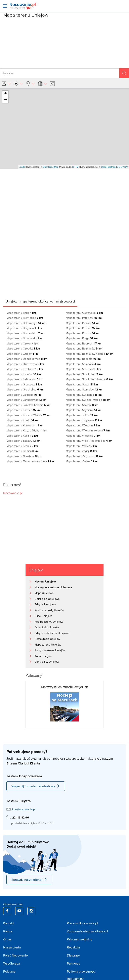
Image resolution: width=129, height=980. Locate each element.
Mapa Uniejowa (44, 593)
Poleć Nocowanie (15, 955)
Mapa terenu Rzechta (83, 359)
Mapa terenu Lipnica (23, 451)
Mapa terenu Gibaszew (24, 384)
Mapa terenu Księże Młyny (27, 430)
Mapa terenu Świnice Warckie (88, 400)
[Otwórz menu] (5, 6)
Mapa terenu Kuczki (22, 436)
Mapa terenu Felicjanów (25, 379)
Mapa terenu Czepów (23, 348)
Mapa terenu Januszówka (26, 400)
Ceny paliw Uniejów (47, 662)
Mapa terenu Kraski (23, 420)
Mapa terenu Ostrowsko (84, 313)
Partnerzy (74, 963)
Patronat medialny (80, 939)
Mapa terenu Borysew (24, 328)
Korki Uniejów (43, 656)
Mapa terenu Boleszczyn (26, 323)
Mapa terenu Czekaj (22, 343)
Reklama (9, 971)
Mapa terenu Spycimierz (84, 374)
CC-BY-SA (122, 167)
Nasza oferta (12, 947)
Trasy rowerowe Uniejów (50, 650)
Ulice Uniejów (43, 616)
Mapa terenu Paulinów (84, 318)
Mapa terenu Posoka (83, 333)
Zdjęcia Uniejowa (45, 604)
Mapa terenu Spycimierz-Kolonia (89, 379)
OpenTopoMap (108, 167)
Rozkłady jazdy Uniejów (49, 610)
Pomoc (8, 931)
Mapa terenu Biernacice (25, 318)
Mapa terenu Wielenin (83, 425)
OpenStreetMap (51, 167)
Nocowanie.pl (13, 493)
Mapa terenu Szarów (82, 405)
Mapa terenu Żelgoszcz (84, 456)
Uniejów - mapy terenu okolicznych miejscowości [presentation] (40, 301)
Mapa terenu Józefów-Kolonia (28, 405)
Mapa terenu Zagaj (81, 451)
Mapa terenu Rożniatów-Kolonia (90, 354)
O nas (7, 939)
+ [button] (6, 94)
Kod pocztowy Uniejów (49, 622)
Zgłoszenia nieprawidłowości (87, 931)
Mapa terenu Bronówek (25, 338)
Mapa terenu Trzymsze (84, 420)
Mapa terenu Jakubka (24, 395)
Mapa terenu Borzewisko (25, 333)
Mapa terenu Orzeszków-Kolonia (30, 461)
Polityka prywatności (81, 971)
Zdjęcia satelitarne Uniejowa (52, 633)
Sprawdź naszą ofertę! (29, 880)
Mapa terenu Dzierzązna (25, 364)
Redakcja (73, 947)
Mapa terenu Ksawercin (25, 425)
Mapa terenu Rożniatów (84, 348)
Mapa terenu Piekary (83, 323)
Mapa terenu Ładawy (23, 441)
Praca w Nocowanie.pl (82, 923)
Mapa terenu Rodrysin (84, 343)
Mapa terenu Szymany (84, 410)
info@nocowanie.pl (24, 809)
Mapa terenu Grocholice (25, 389)
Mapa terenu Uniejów (48, 645)
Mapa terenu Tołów (82, 415)
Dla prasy (73, 955)
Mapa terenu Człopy (23, 354)
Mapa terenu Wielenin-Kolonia (88, 430)
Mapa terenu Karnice (24, 410)
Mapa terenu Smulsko (83, 369)
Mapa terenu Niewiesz (24, 456)
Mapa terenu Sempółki (83, 364)
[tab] (40, 301)
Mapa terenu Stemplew (84, 389)
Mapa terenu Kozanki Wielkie (28, 415)
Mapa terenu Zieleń (81, 461)
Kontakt (9, 923)
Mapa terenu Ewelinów (25, 369)
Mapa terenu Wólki (81, 446)
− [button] (5, 100)
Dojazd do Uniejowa (47, 599)
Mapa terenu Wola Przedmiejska (89, 441)
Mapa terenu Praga (82, 338)
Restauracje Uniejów (47, 639)
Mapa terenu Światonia (84, 395)
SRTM (75, 167)
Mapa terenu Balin (21, 313)
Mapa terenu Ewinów (24, 374)
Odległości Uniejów (47, 627)
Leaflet (22, 167)
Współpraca (11, 963)
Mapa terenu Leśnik (22, 446)
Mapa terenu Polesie (83, 328)
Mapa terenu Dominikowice (27, 359)
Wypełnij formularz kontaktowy (36, 786)
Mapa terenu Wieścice (83, 436)
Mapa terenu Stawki (82, 384)
